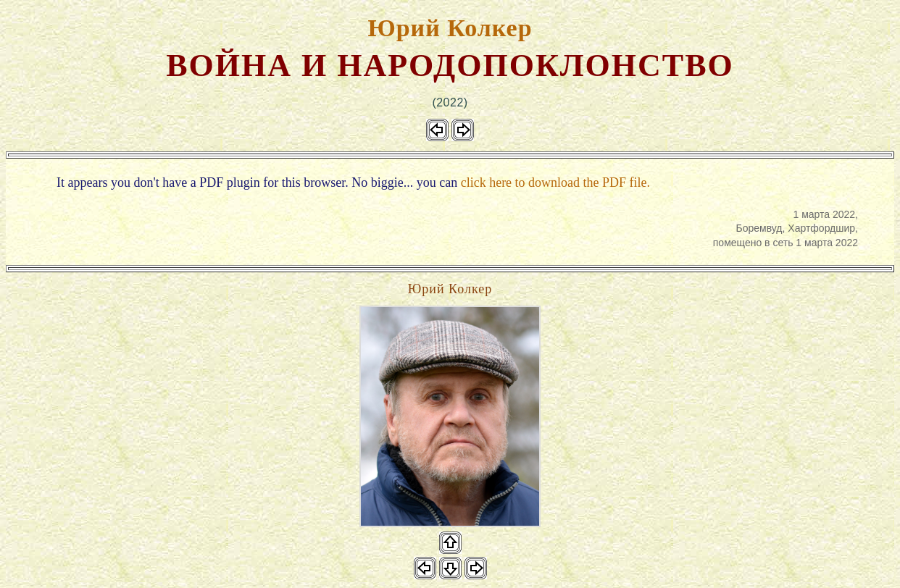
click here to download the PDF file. (555, 182)
